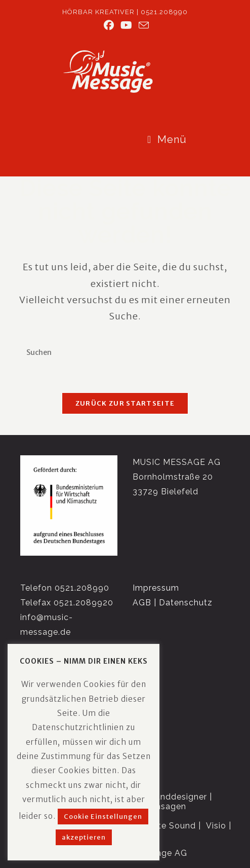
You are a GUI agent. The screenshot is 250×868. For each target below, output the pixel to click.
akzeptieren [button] (84, 837)
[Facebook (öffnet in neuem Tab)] (109, 25)
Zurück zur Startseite (125, 404)
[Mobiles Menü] (167, 139)
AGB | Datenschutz (173, 603)
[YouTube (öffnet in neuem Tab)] (127, 25)
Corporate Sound (160, 826)
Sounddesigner (176, 797)
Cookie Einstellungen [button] (103, 817)
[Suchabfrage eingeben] (125, 353)
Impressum (156, 588)
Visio (216, 826)
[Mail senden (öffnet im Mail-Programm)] (142, 25)
